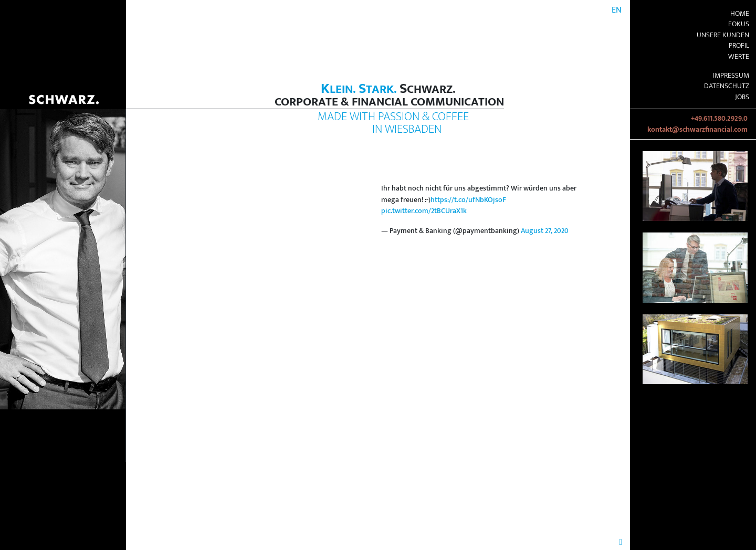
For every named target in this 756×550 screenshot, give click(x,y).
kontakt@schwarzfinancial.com (697, 130)
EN (617, 10)
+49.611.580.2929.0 (719, 119)
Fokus (739, 24)
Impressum (731, 76)
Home (740, 14)
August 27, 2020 (545, 231)
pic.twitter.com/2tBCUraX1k (424, 211)
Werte (739, 57)
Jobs (742, 97)
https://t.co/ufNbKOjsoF (468, 200)
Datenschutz (727, 86)
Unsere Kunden (723, 35)
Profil (739, 46)
